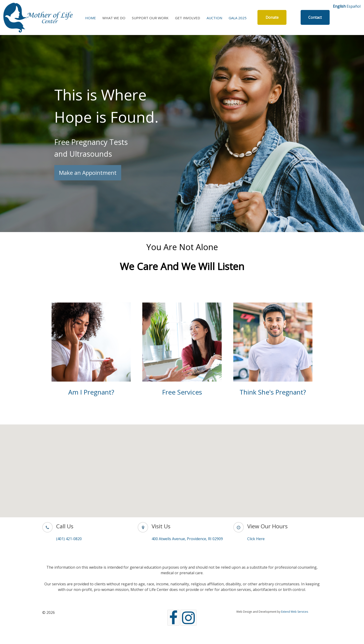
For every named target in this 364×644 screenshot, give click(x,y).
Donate (272, 17)
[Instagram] (188, 618)
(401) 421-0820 (69, 539)
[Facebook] (173, 618)
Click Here (256, 539)
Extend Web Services (295, 612)
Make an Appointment (88, 173)
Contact (315, 17)
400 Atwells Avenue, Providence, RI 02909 (187, 539)
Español (354, 6)
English (339, 6)
